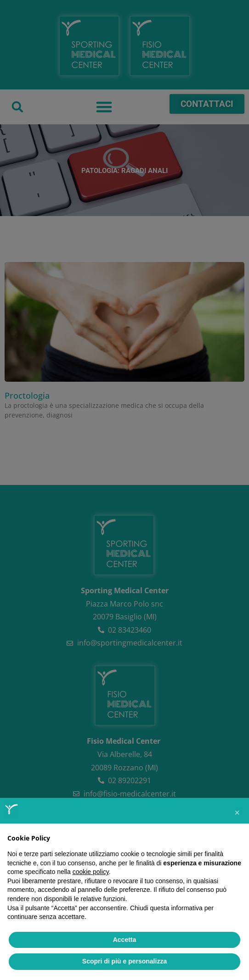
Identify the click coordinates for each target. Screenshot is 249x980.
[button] (237, 813)
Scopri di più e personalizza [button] (124, 961)
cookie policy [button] (91, 872)
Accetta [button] (125, 940)
